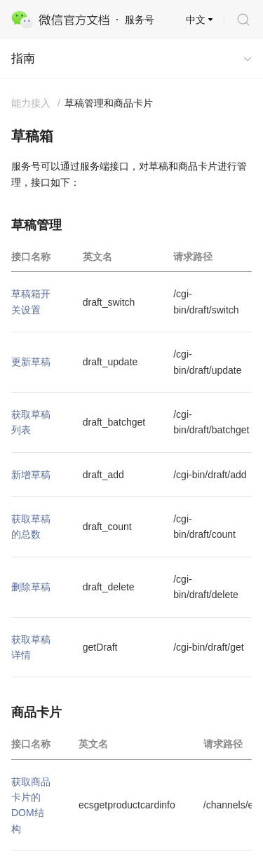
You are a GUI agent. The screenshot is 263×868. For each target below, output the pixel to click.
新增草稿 (31, 475)
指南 (23, 59)
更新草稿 (31, 362)
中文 (196, 20)
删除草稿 (31, 587)
